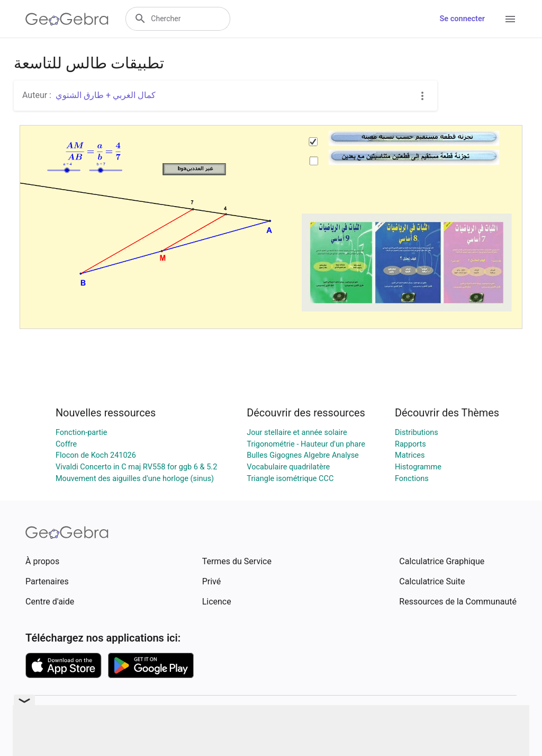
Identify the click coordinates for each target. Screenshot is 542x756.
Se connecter (462, 19)
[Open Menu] (510, 19)
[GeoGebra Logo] (67, 19)
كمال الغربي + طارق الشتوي (106, 95)
